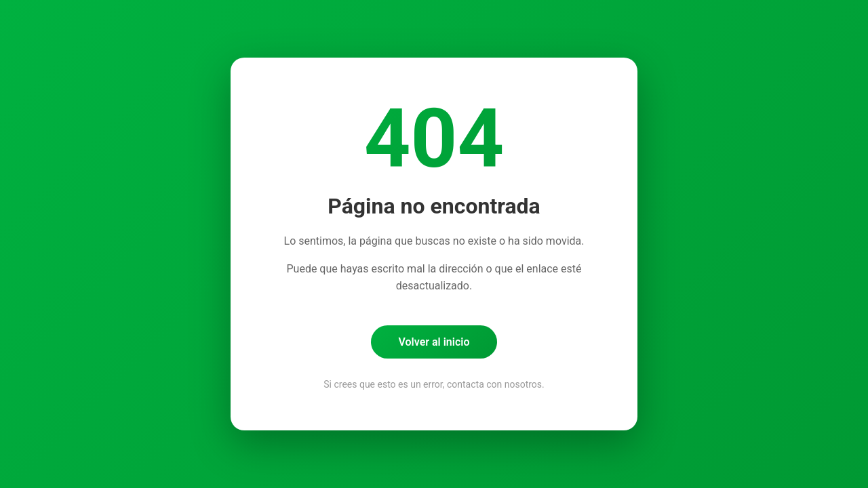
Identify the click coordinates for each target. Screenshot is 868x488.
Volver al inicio (434, 342)
